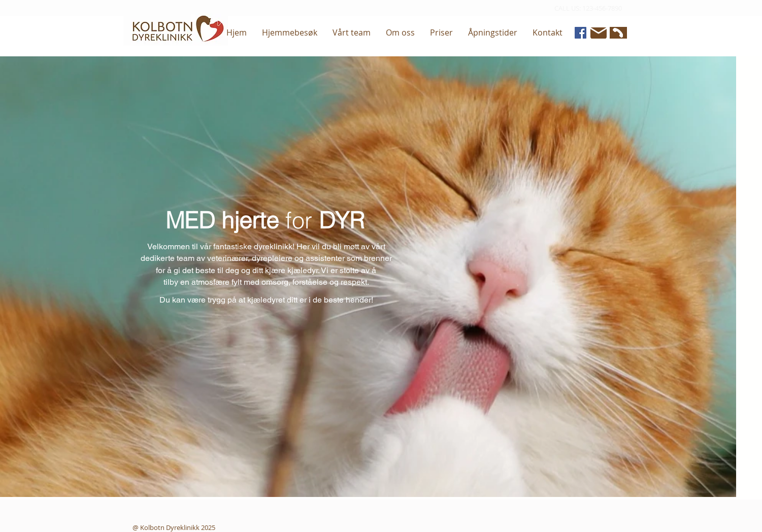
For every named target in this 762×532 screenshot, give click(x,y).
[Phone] (617, 33)
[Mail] (599, 33)
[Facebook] (581, 33)
